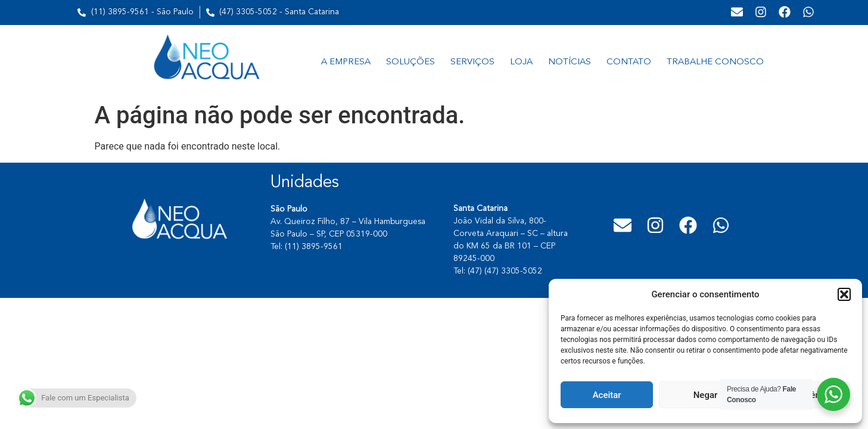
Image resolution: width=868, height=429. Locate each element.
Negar (706, 395)
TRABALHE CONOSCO (715, 62)
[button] (844, 294)
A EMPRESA (346, 62)
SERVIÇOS (472, 62)
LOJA (521, 62)
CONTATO (629, 62)
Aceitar (607, 395)
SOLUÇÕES (410, 62)
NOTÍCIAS (570, 62)
